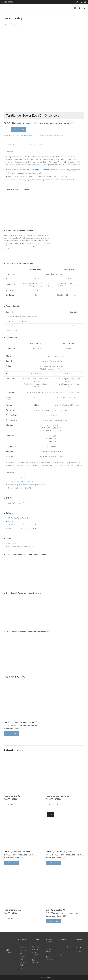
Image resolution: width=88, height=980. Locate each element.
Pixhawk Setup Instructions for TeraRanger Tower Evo (27, 485)
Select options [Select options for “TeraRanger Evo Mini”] (13, 918)
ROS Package (13, 543)
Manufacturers (42, 136)
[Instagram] (85, 2)
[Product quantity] (7, 129)
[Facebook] (73, 2)
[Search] (79, 8)
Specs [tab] (22, 144)
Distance (27, 136)
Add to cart (19, 129)
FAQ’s (22, 968)
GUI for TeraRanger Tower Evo (19, 518)
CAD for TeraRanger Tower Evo (19, 503)
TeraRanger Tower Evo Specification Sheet (23, 478)
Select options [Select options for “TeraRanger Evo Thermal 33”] (55, 804)
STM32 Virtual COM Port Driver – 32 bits (22, 525)
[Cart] (84, 8)
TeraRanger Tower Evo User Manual (21, 481)
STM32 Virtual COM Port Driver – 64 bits (22, 528)
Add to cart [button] (12, 733)
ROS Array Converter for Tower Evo (21, 547)
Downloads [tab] (32, 144)
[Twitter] (77, 2)
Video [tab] (42, 144)
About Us (23, 947)
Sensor (56, 136)
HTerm (10, 521)
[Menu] (75, 8)
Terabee (61, 136)
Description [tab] (11, 144)
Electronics (33, 136)
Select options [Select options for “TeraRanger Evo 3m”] (13, 804)
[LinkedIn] (81, 2)
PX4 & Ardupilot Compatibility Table (20, 488)
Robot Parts (50, 136)
